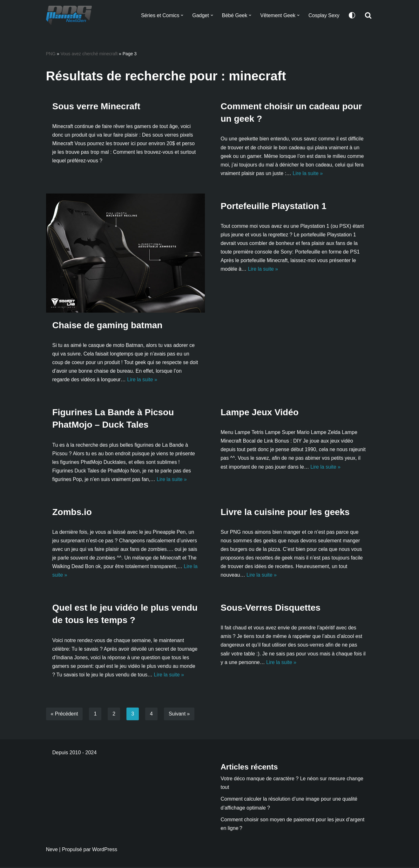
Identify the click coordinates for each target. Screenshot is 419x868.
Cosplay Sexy (324, 15)
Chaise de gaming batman (108, 325)
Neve (52, 851)
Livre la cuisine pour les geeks (285, 513)
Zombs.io (72, 513)
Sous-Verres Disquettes (271, 609)
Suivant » (179, 715)
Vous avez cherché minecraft (89, 54)
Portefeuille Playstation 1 (274, 206)
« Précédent (64, 715)
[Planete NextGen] (71, 15)
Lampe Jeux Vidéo (260, 413)
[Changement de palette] (352, 15)
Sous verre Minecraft (96, 106)
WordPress (105, 851)
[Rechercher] (368, 15)
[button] (182, 15)
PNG (51, 54)
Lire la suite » (308, 173)
